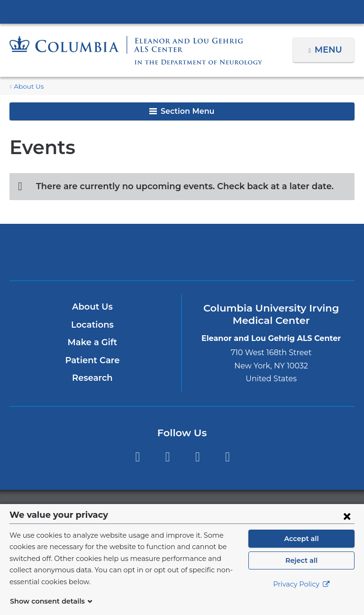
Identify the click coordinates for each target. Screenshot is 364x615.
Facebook (137, 457)
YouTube (197, 457)
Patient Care (92, 360)
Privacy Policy (301, 596)
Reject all (301, 572)
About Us (27, 87)
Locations (92, 325)
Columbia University (201, 509)
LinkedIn (228, 457)
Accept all (301, 550)
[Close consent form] (347, 527)
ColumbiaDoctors (295, 252)
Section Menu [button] (182, 111)
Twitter (168, 457)
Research (92, 378)
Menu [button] (330, 50)
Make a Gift (92, 342)
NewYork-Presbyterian (182, 256)
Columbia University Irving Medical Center (182, 11)
